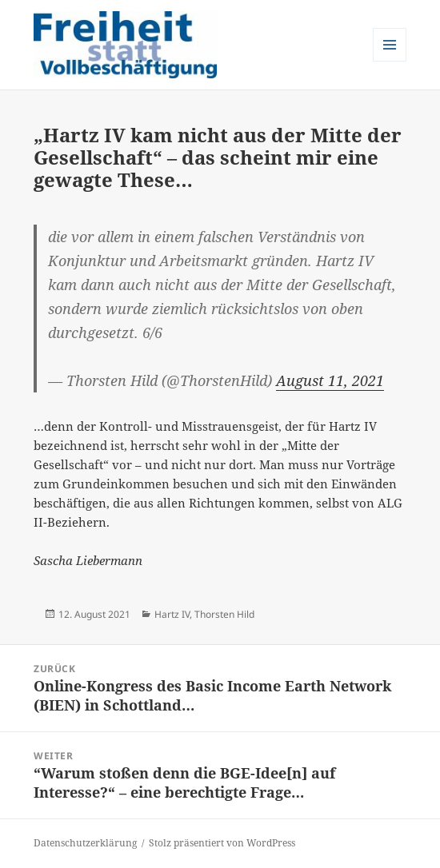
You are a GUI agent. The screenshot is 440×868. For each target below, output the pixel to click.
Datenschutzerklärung (85, 843)
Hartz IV (172, 614)
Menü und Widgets (390, 61)
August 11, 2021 (330, 380)
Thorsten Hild (224, 614)
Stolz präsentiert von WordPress (222, 843)
